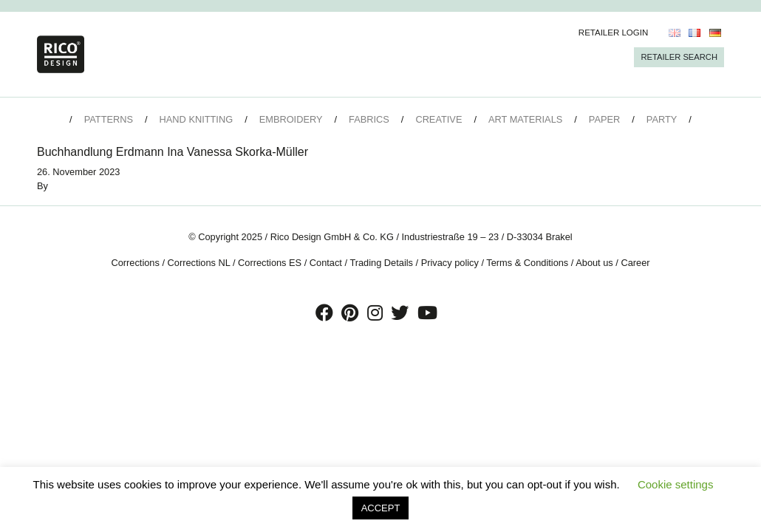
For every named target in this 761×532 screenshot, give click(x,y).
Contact (326, 263)
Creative (438, 119)
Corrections (135, 263)
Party (662, 119)
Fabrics (369, 119)
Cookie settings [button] (676, 484)
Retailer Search (679, 57)
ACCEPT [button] (381, 508)
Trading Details (381, 263)
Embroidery (291, 119)
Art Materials (525, 119)
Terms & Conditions (527, 263)
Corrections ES (270, 263)
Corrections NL (199, 263)
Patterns (109, 119)
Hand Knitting (197, 119)
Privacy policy (450, 263)
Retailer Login (614, 33)
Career (635, 263)
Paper (604, 119)
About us (594, 263)
